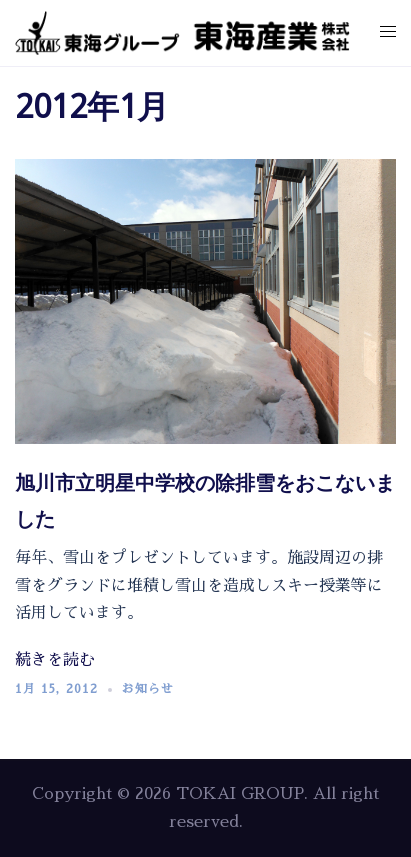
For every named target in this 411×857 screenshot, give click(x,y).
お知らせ (148, 689)
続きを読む (55, 660)
